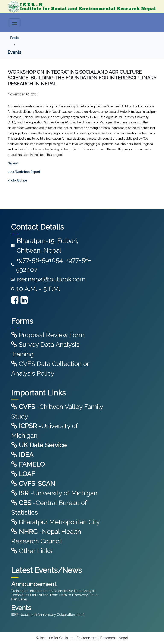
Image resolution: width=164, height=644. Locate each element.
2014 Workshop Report (24, 172)
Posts (15, 38)
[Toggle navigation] (15, 23)
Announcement (34, 584)
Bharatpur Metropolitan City (55, 522)
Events (14, 52)
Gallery (13, 163)
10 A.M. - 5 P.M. (38, 289)
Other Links (32, 551)
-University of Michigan (54, 493)
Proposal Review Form (48, 335)
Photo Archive (17, 180)
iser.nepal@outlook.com (51, 279)
